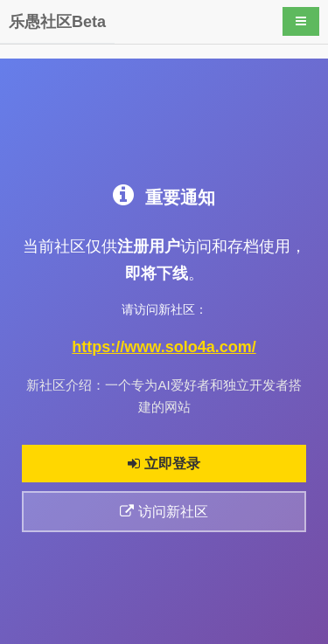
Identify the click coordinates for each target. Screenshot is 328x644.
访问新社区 (164, 512)
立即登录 (164, 464)
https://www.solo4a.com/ (164, 347)
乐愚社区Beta (57, 22)
